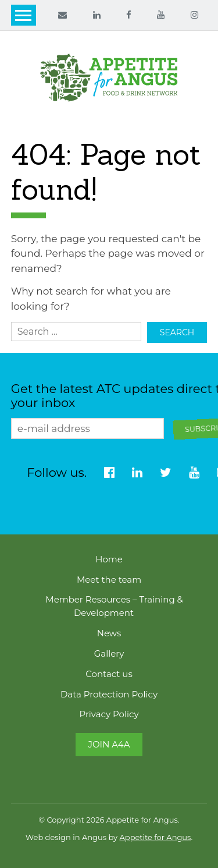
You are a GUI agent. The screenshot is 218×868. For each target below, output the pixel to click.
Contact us (109, 674)
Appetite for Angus (156, 837)
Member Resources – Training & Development (114, 606)
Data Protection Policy (109, 694)
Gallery (109, 653)
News (109, 633)
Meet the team (109, 580)
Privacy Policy (109, 714)
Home (109, 559)
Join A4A (109, 744)
